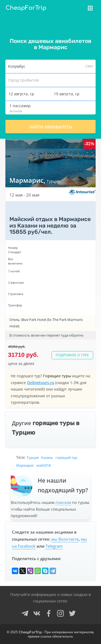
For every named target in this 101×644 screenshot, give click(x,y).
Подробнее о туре (72, 355)
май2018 (43, 465)
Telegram (54, 546)
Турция (33, 457)
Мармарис (25, 465)
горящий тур (66, 457)
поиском (63, 502)
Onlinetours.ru (41, 383)
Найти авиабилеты (51, 127)
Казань (47, 457)
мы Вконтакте (65, 539)
